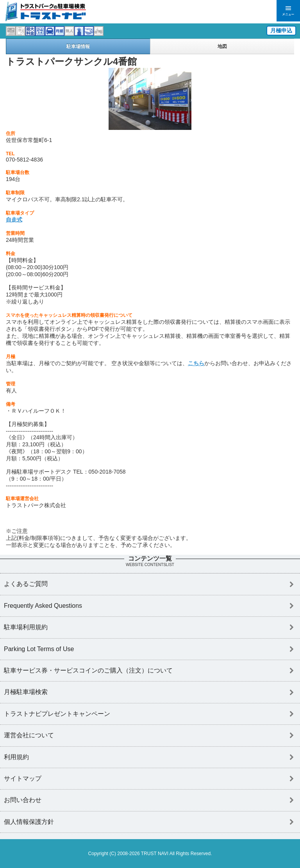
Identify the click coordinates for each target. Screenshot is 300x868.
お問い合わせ (23, 800)
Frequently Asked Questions (43, 606)
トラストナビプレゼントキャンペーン (57, 714)
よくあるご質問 (26, 584)
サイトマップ (23, 778)
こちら (196, 363)
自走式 (14, 220)
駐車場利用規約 (26, 627)
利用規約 (16, 757)
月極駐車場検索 (26, 692)
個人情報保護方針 (29, 822)
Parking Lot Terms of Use (39, 649)
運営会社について (29, 735)
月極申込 (281, 30)
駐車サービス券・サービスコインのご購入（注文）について (88, 670)
